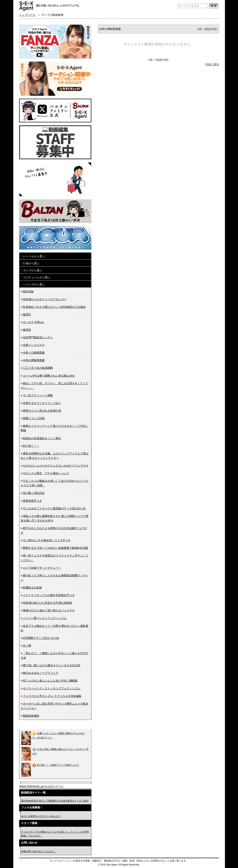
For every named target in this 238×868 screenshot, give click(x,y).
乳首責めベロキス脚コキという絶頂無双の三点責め (54, 307)
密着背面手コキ (32, 501)
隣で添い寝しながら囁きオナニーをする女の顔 (52, 665)
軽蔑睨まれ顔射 (32, 588)
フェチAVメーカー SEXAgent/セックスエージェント (26, 6)
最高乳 (27, 315)
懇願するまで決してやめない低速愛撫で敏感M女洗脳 (55, 548)
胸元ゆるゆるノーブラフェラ (41, 673)
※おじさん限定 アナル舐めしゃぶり (46, 473)
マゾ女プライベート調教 (38, 395)
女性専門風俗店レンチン (38, 337)
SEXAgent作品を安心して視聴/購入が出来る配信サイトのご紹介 (55, 801)
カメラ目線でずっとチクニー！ (42, 568)
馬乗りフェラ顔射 (34, 418)
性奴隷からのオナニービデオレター (45, 299)
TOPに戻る (212, 64)
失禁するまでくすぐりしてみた (42, 403)
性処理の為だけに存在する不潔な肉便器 (47, 603)
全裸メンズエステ (34, 345)
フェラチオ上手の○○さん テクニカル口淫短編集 (52, 696)
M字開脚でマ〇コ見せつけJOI (41, 638)
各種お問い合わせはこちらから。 (39, 851)
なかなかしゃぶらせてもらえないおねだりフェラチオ (56, 466)
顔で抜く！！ (31, 446)
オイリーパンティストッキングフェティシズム (52, 688)
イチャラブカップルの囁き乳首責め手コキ (49, 595)
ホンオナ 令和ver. (34, 322)
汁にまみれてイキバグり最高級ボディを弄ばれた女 (54, 508)
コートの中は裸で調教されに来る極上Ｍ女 (49, 376)
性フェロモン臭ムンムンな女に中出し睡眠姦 (50, 681)
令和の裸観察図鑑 (34, 360)
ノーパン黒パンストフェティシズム (45, 618)
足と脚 (27, 646)
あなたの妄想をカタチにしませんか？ (41, 816)
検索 (214, 6)
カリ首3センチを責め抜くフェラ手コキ (47, 540)
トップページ (27, 15)
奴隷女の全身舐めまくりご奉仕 (42, 438)
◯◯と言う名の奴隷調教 (38, 368)
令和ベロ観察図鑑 (34, 353)
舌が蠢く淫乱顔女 (34, 493)
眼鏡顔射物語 (31, 716)
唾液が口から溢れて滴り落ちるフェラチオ (49, 610)
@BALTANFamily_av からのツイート (41, 786)
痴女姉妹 (28, 292)
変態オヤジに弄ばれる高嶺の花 (42, 411)
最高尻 (27, 330)
